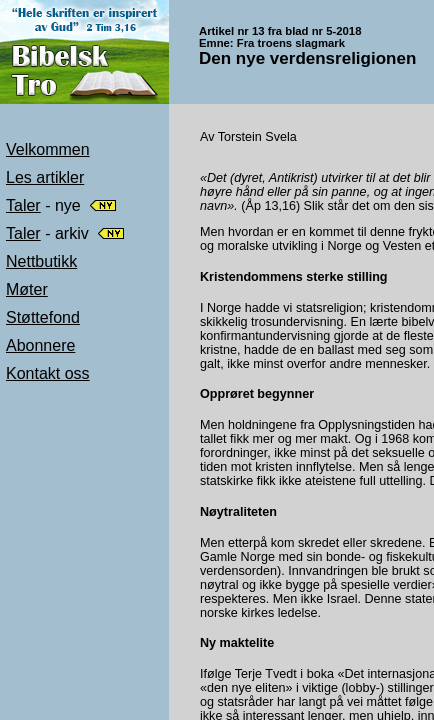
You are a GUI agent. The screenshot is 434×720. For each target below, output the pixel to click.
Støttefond (43, 317)
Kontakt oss (48, 373)
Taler (23, 205)
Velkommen (48, 149)
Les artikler (45, 177)
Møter (27, 289)
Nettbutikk (41, 261)
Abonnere (40, 345)
